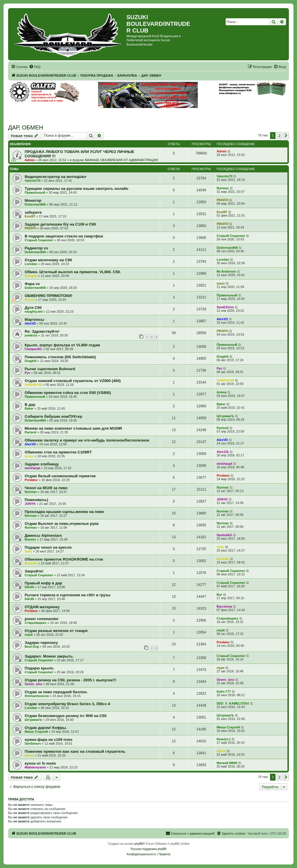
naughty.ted (34, 311)
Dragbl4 (31, 361)
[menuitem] (35, 67)
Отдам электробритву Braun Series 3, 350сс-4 (67, 704)
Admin (30, 160)
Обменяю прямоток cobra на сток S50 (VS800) (68, 393)
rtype (221, 668)
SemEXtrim (225, 307)
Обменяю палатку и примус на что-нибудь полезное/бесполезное (87, 440)
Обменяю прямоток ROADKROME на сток (64, 559)
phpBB (139, 844)
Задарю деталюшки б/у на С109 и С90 (60, 224)
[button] (286, 136)
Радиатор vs (36, 248)
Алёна (222, 392)
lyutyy (29, 456)
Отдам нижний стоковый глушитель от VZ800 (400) (73, 381)
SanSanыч (33, 743)
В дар (30, 405)
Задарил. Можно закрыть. (49, 656)
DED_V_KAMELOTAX (233, 703)
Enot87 (30, 216)
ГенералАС (33, 349)
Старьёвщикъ (36, 623)
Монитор (33, 200)
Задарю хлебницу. (42, 464)
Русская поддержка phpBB (148, 849)
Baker (29, 408)
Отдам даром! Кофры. (46, 728)
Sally (28, 551)
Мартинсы (35, 319)
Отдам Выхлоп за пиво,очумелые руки (62, 524)
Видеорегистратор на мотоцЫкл (55, 177)
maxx (221, 283)
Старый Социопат (39, 240)
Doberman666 (35, 204)
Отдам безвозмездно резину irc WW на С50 (66, 716)
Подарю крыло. (39, 668)
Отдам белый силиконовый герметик (60, 476)
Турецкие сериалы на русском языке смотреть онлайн (76, 189)
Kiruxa (30, 300)
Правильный (35, 192)
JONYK (30, 504)
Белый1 (31, 563)
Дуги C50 (33, 308)
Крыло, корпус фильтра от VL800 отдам (62, 345)
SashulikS (224, 535)
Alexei (29, 755)
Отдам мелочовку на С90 (48, 260)
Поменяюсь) (36, 500)
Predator (31, 480)
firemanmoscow (37, 696)
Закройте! (34, 571)
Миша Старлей (36, 732)
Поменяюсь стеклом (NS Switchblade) (60, 357)
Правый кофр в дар (43, 583)
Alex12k (223, 452)
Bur (219, 595)
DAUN (29, 587)
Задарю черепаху (41, 643)
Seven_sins (33, 684)
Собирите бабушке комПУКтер (53, 416)
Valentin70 (32, 181)
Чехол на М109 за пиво (46, 488)
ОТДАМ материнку (42, 607)
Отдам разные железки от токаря (56, 631)
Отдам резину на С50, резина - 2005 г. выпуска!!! (70, 680)
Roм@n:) (224, 739)
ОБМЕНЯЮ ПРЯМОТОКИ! (48, 296)
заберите (33, 212)
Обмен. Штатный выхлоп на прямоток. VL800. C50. (73, 272)
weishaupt (32, 468)
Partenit (31, 432)
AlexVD (30, 323)
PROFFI (222, 200)
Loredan (31, 264)
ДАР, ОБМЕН (26, 127)
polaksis (31, 335)
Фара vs (32, 284)
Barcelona (224, 606)
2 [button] (279, 136)
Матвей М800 (227, 763)
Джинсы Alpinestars (43, 535)
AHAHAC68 (33, 385)
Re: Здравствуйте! (42, 331)
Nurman (223, 188)
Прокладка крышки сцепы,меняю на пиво (64, 512)
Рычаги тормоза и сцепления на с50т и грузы (68, 595)
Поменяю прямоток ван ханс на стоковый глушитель (75, 751)
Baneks (30, 539)
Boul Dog (32, 647)
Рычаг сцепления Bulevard (50, 369)
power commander (42, 619)
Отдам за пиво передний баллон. (56, 692)
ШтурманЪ (225, 416)
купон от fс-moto (40, 763)
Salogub (31, 276)
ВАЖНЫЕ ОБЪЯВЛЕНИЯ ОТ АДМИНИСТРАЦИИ (121, 160)
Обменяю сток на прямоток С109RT (58, 452)
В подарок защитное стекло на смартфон (64, 236)
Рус (27, 373)
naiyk (29, 635)
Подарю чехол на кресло (48, 547)
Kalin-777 (224, 691)
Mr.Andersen (226, 271)
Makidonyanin (35, 767)
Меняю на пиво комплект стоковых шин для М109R (73, 428)
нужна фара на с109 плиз (49, 740)
